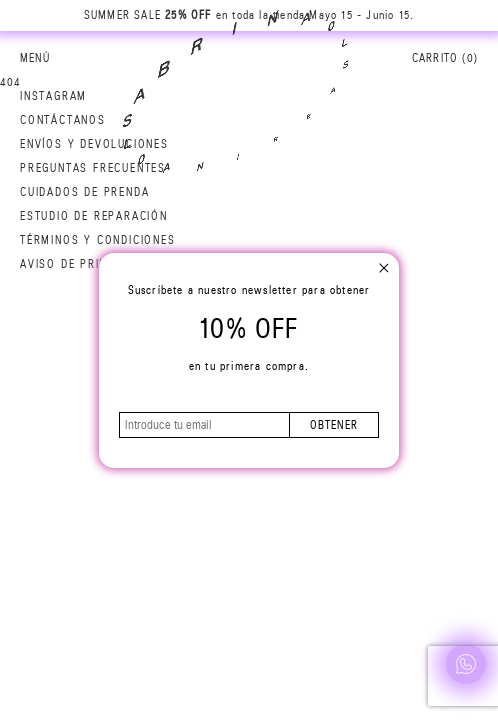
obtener (334, 425)
